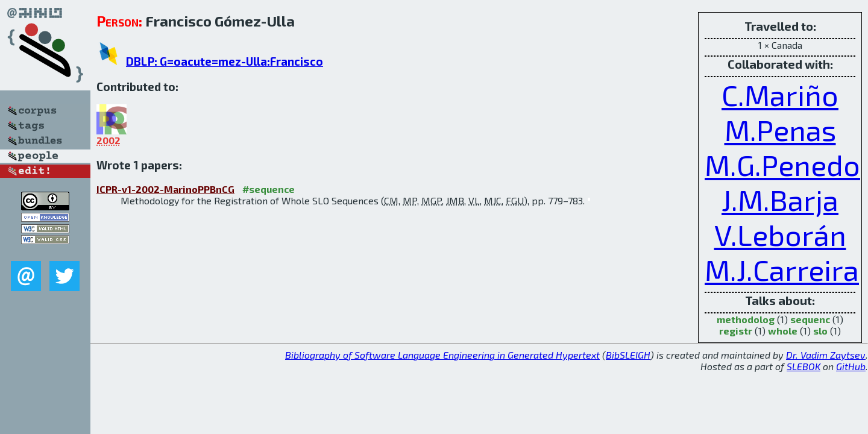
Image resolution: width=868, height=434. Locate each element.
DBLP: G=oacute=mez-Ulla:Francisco (225, 61)
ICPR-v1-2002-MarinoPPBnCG (165, 189)
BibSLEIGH (628, 355)
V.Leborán (780, 234)
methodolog (746, 319)
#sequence (269, 189)
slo (820, 331)
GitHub (851, 366)
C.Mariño (780, 95)
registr (736, 331)
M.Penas (780, 130)
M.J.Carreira (782, 269)
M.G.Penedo (782, 165)
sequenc (810, 319)
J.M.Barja (780, 200)
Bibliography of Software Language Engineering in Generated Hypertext (442, 355)
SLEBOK (804, 366)
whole (783, 331)
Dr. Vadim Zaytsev (826, 355)
